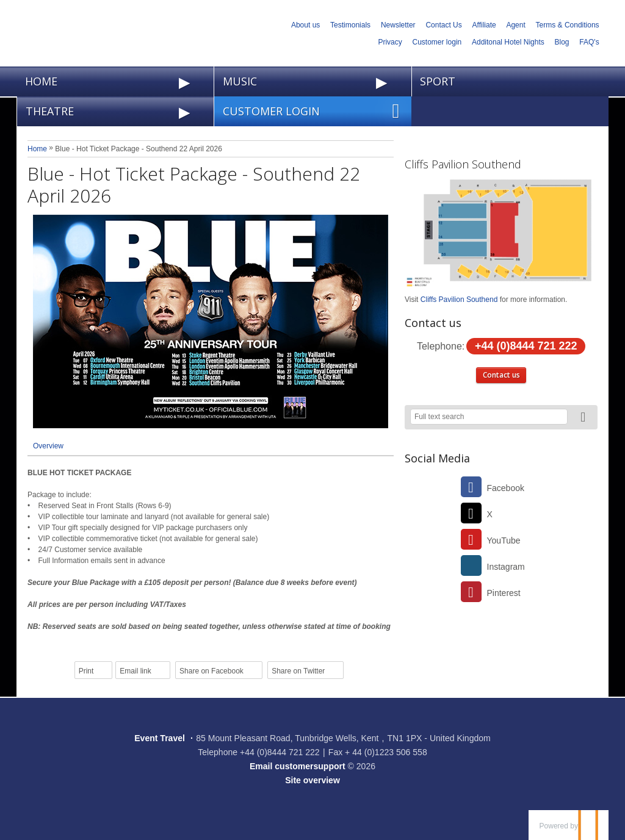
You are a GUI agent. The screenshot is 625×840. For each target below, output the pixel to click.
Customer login (437, 42)
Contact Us (443, 25)
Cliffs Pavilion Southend (463, 164)
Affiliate (484, 25)
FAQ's (589, 42)
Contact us (501, 375)
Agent (515, 25)
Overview (48, 446)
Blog (562, 42)
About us (305, 25)
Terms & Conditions (568, 25)
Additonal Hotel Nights (508, 42)
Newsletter (398, 25)
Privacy (390, 42)
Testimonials (350, 25)
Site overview (312, 780)
